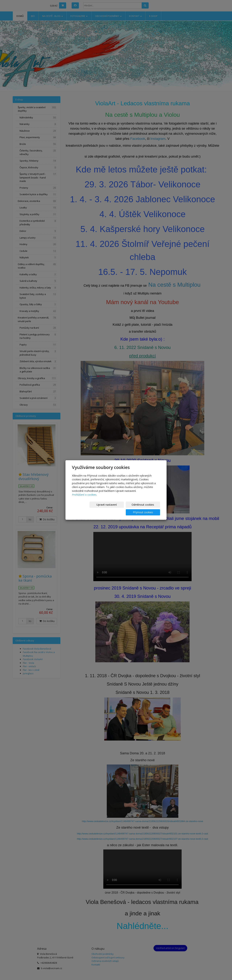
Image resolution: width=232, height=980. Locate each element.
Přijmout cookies (146, 508)
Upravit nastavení (87, 508)
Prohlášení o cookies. (84, 498)
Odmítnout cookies (117, 508)
